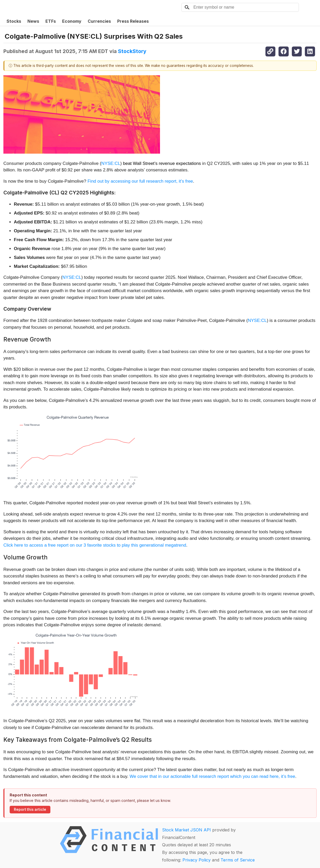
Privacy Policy (197, 860)
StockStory (132, 51)
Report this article (30, 809)
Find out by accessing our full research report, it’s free (140, 181)
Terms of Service (238, 860)
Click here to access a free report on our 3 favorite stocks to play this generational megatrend (95, 545)
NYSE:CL (111, 163)
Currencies (99, 21)
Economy (72, 21)
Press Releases (133, 21)
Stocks (14, 21)
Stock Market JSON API (186, 830)
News (33, 21)
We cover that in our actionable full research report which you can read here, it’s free (212, 776)
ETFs (51, 21)
